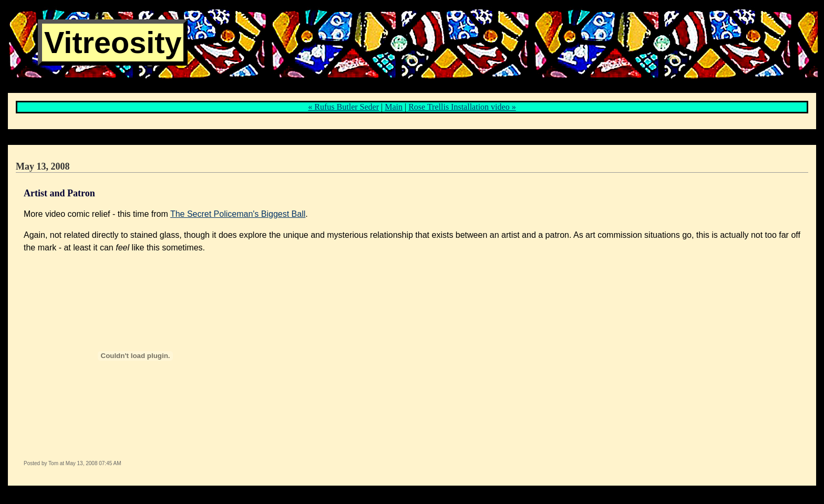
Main (394, 107)
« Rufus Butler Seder (343, 107)
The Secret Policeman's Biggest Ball (238, 214)
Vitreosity (113, 43)
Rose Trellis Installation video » (462, 107)
